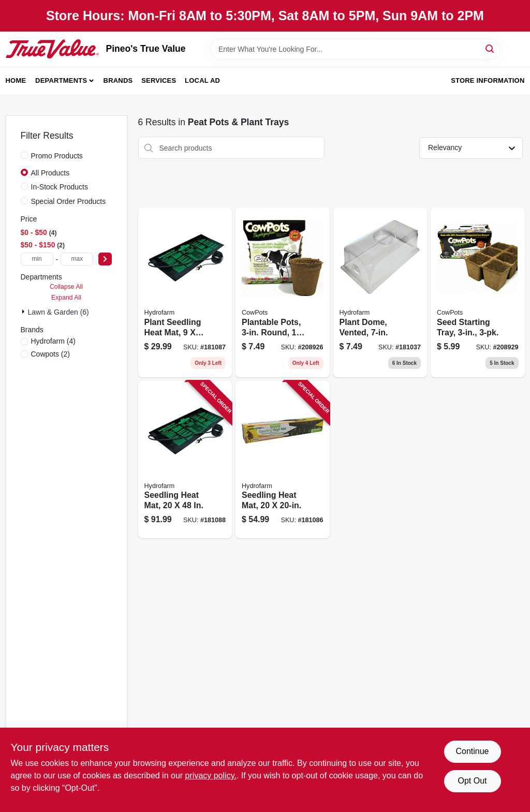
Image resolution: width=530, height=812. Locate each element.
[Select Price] (105, 259)
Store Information (488, 80)
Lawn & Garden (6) (58, 312)
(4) (53, 341)
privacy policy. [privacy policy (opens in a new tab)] (211, 776)
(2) (51, 354)
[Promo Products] (24, 155)
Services (159, 80)
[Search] (490, 48)
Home (16, 80)
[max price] (77, 259)
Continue (472, 751)
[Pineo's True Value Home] (52, 49)
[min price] (37, 259)
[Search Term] (355, 49)
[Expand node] (24, 312)
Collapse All (66, 287)
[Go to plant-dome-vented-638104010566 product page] (380, 292)
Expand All (66, 298)
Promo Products (57, 156)
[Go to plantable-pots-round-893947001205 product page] (283, 292)
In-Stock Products (60, 187)
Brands (118, 80)
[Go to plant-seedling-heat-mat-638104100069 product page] (185, 292)
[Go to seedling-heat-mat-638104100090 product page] (185, 460)
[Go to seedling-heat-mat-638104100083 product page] (283, 460)
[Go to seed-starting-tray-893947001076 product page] (478, 292)
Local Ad (202, 80)
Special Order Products (69, 201)
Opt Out (472, 781)
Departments (61, 80)
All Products (50, 173)
